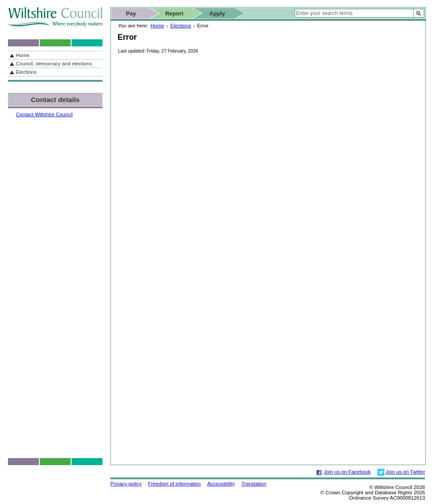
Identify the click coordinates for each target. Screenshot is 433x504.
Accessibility (221, 484)
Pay (131, 13)
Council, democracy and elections (54, 64)
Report (174, 13)
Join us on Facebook (347, 472)
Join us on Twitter (405, 472)
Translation (254, 484)
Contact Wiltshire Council (44, 114)
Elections (180, 26)
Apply (217, 13)
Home (158, 26)
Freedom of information (174, 484)
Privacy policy (126, 484)
